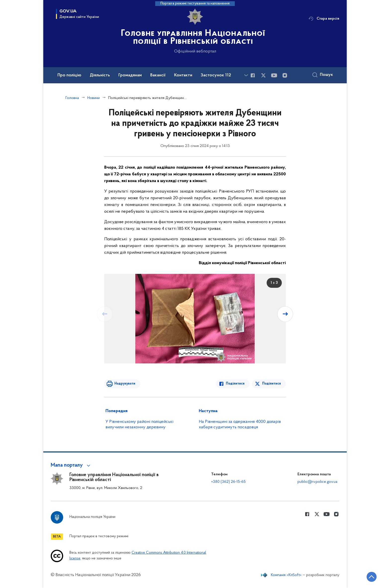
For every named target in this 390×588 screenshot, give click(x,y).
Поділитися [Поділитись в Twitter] (271, 384)
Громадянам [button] (130, 75)
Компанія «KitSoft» (286, 575)
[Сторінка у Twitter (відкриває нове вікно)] (263, 75)
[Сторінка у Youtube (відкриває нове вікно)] (274, 75)
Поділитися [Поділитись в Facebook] (235, 384)
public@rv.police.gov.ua (317, 482)
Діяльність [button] (100, 75)
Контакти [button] (183, 75)
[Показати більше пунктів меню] (246, 75)
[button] (71, 465)
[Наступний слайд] (285, 314)
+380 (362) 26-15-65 (228, 482)
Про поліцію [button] (69, 75)
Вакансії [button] (158, 75)
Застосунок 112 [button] (216, 75)
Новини (94, 98)
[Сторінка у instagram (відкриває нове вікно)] (285, 75)
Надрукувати (125, 384)
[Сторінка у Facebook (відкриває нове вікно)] (253, 75)
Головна (72, 98)
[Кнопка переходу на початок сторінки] (371, 577)
